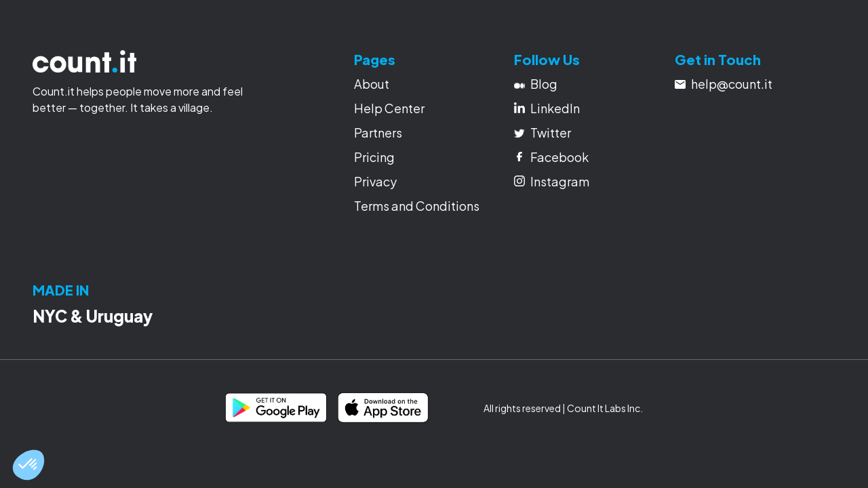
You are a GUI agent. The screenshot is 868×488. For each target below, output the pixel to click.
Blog (536, 84)
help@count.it (724, 84)
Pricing (374, 157)
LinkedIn (547, 108)
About (372, 84)
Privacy (375, 181)
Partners (378, 133)
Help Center (389, 108)
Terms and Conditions (417, 206)
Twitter (542, 133)
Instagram (552, 181)
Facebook (553, 157)
